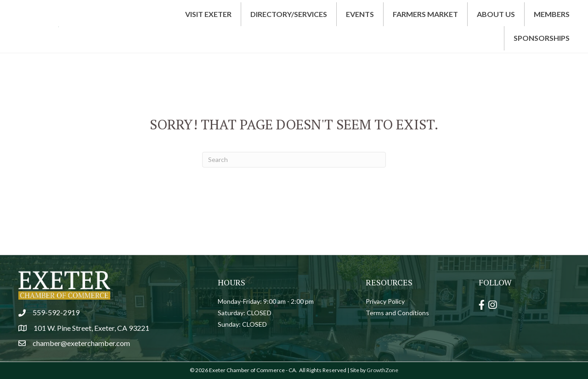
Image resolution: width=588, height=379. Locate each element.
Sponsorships (542, 38)
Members (552, 14)
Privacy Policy (385, 301)
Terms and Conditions (397, 313)
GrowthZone (382, 370)
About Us (496, 14)
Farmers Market (425, 14)
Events (360, 14)
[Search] (294, 160)
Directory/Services (289, 14)
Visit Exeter (208, 14)
